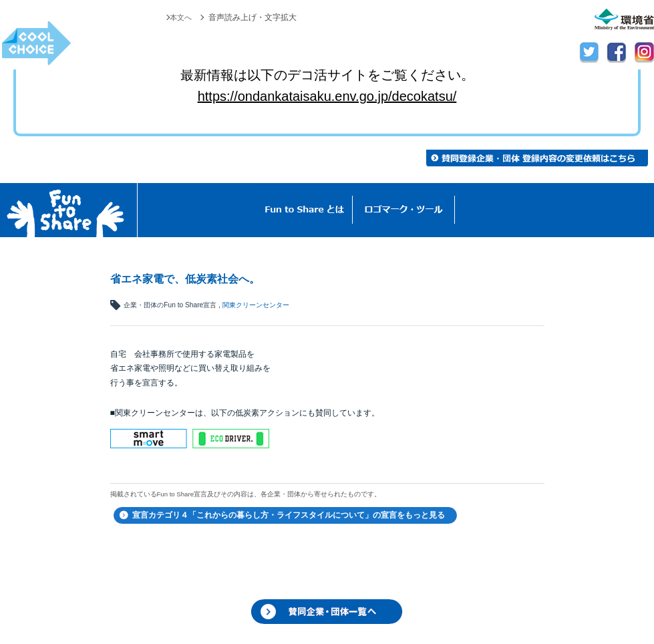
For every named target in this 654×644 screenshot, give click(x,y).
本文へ (180, 17)
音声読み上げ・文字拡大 (253, 17)
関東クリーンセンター (256, 305)
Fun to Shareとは (305, 210)
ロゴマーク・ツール (404, 210)
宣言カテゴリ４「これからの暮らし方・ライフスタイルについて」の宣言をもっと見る (289, 515)
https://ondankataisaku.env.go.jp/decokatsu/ (327, 96)
